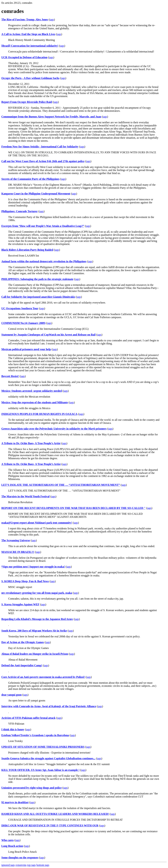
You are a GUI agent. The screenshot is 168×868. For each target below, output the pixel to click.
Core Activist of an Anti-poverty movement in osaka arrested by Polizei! (43, 677)
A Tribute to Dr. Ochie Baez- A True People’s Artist (31, 464)
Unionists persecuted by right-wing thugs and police (32, 788)
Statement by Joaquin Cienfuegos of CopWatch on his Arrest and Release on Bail (48, 335)
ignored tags (8, 865)
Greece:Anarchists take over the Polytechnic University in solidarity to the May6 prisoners (54, 429)
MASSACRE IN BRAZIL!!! (18, 552)
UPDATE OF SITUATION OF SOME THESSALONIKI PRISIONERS (43, 747)
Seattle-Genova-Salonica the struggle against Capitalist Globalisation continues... (48, 758)
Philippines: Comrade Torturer (20, 211)
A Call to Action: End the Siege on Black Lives (28, 34)
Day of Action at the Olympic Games (23, 642)
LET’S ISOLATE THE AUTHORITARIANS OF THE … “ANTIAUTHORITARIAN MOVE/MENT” (61, 485)
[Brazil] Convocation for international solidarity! (30, 46)
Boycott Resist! (10, 376)
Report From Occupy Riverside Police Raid (27, 102)
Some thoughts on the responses (20, 858)
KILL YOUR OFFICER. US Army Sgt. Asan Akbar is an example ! (40, 770)
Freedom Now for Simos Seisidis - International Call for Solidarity (40, 147)
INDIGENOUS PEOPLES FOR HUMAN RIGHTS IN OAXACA (39, 414)
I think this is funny (13, 729)
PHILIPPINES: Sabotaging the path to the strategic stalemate (37, 279)
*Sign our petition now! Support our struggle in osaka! (33, 567)
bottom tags (43, 865)
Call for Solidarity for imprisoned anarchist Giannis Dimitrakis (38, 297)
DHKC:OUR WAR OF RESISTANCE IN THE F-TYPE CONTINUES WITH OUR (50, 826)
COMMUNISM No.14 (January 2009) (23, 323)
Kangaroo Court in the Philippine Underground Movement (36, 194)
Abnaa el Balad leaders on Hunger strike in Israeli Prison (35, 654)
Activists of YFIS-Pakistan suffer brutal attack (28, 718)
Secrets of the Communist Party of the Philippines (30, 179)
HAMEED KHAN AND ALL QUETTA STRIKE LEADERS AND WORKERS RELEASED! (55, 814)
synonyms (21, 865)
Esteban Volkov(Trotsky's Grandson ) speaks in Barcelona (35, 735)
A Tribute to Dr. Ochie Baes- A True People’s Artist (31, 443)
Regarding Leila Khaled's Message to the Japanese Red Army (37, 619)
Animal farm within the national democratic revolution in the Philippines (44, 261)
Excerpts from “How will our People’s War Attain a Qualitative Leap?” (43, 226)
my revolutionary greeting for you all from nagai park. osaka (37, 593)
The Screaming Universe (16, 540)
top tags (32, 865)
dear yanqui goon (12, 695)
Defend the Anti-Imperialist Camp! (22, 665)
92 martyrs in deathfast (15, 802)
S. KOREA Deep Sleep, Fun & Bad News (25, 581)
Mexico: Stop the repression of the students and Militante (35, 402)
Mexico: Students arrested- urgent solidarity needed (32, 391)
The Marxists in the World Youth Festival (25, 496)
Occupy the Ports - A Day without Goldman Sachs (30, 78)
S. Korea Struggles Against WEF (20, 604)
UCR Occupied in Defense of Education (24, 57)
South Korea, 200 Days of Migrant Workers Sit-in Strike (34, 631)
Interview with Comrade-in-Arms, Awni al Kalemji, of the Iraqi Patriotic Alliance (49, 706)
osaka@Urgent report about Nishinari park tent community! (37, 523)
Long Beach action (12, 846)
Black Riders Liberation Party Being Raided (27, 250)
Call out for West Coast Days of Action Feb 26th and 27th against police (43, 161)
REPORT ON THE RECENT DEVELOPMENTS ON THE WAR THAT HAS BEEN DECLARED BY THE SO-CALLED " (73, 508)
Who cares (7, 840)
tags (52, 20)
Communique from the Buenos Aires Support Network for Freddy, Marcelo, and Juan (51, 117)
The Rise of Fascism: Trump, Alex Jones (25, 20)
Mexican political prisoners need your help (26, 349)
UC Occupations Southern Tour (20, 308)
